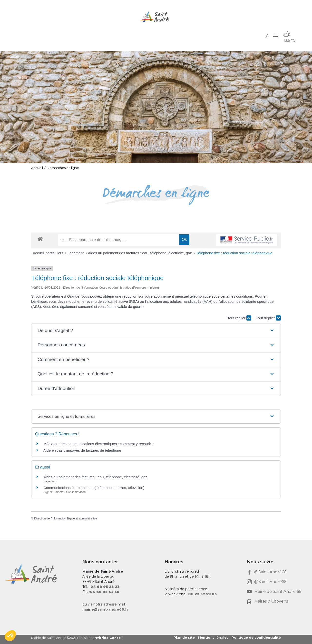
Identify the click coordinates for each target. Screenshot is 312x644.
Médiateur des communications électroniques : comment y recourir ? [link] (99, 444)
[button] (276, 36)
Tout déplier (268, 318)
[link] (156, 16)
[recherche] (119, 240)
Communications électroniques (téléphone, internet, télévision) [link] (94, 488)
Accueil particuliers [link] (49, 253)
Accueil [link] (37, 168)
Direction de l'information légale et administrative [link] (66, 518)
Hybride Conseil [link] (109, 638)
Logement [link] (76, 253)
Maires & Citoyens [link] (271, 601)
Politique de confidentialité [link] (256, 637)
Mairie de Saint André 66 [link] (278, 591)
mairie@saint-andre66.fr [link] (105, 609)
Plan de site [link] (184, 637)
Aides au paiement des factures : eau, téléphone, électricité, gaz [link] (140, 253)
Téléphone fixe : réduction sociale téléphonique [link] (234, 253)
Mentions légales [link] (213, 637)
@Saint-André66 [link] (270, 572)
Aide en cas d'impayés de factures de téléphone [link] (82, 450)
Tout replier (239, 318)
